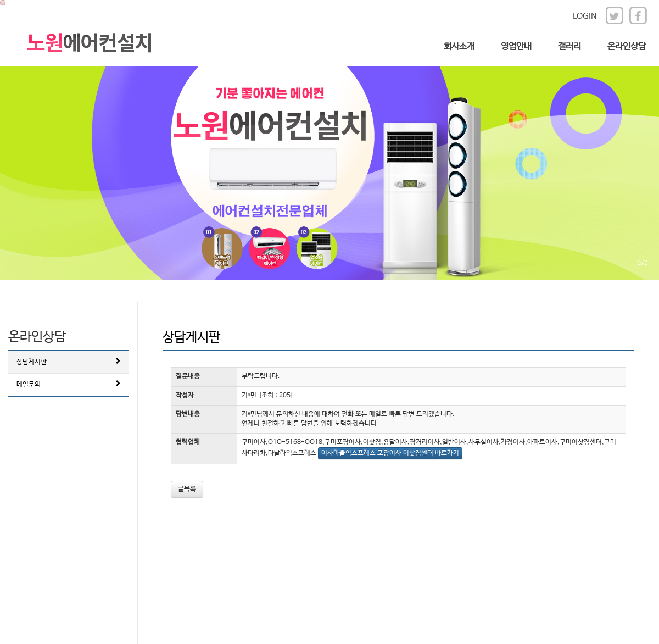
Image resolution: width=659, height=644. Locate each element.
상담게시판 (69, 362)
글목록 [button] (187, 489)
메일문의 (69, 384)
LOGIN (585, 16)
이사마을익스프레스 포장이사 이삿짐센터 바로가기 (390, 453)
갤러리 (569, 46)
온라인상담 (627, 46)
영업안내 (516, 46)
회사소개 (459, 46)
